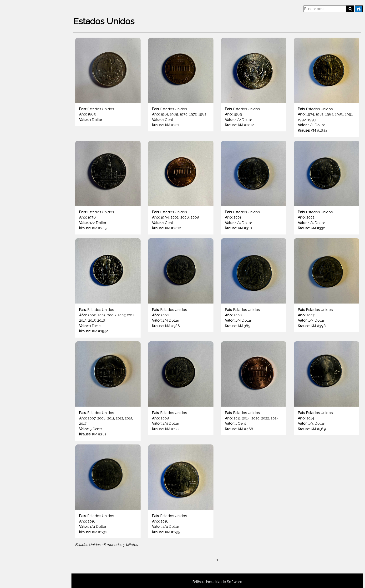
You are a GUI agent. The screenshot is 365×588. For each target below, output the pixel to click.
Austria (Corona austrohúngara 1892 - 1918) (34, 121)
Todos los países (22, 56)
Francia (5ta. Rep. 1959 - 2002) (22, 530)
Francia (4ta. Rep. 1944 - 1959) (23, 516)
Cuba (13, 354)
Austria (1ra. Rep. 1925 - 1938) (22, 165)
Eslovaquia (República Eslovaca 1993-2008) (35, 390)
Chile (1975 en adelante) (19, 319)
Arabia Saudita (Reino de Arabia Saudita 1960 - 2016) (36, 83)
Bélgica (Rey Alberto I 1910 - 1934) (25, 203)
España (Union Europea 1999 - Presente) (31, 448)
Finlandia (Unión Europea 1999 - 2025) (28, 501)
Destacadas (18, 47)
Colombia (16, 345)
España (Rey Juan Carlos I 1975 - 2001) (29, 463)
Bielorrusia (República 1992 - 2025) (24, 247)
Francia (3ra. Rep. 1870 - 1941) (22, 559)
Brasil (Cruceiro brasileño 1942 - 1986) (31, 261)
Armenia (15, 95)
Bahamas (16, 191)
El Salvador (18, 378)
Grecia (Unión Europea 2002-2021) (27, 574)
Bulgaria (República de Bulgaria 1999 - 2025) (34, 290)
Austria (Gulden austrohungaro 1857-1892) (33, 136)
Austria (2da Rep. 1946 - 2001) (23, 107)
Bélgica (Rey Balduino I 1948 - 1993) (27, 217)
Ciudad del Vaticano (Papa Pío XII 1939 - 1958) (25, 334)
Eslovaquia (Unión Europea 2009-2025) (27, 405)
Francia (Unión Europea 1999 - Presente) (31, 545)
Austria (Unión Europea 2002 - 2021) (28, 150)
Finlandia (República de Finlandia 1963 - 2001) (34, 486)
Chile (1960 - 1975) (15, 305)
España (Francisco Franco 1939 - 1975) (29, 434)
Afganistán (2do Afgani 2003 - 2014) (24, 68)
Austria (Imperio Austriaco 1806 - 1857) (30, 179)
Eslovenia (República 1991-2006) (23, 419)
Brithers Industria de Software (218, 579)
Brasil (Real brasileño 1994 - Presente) (31, 276)
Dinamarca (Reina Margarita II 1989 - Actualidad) (35, 366)
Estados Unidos (21, 474)
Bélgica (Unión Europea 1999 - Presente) (31, 232)
